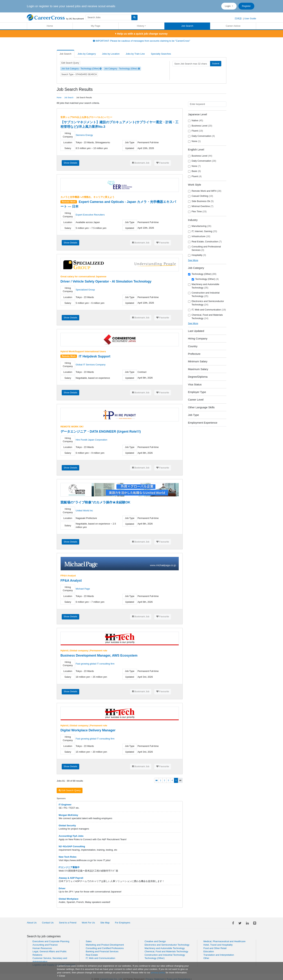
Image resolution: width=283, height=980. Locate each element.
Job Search (187, 26)
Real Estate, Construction (205, 242)
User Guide (250, 18)
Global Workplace (69, 899)
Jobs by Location (111, 54)
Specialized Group (85, 290)
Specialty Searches (161, 54)
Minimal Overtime (201, 206)
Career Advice (233, 26)
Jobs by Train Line (135, 54)
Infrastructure (199, 236)
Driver (62, 888)
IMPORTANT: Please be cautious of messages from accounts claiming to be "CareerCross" (142, 41)
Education (209, 951)
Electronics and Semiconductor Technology (206, 303)
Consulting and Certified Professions (105, 948)
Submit (216, 64)
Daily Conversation (202, 136)
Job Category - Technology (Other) (122, 69)
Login (228, 6)
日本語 (238, 18)
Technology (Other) (202, 274)
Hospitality (197, 255)
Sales (89, 941)
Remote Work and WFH (205, 191)
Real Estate (92, 955)
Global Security (67, 825)
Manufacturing (200, 226)
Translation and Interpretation (219, 955)
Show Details (70, 163)
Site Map (105, 923)
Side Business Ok (201, 201)
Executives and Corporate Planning (51, 941)
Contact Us (48, 923)
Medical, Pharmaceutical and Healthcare (224, 941)
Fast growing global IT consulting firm (95, 664)
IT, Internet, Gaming (203, 231)
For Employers (123, 923)
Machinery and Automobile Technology (204, 286)
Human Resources (42, 948)
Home (50, 26)
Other (206, 958)
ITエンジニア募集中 (69, 867)
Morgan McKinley (68, 815)
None (194, 141)
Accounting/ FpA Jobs (71, 836)
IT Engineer (65, 805)
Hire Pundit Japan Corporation (91, 440)
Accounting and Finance (45, 945)
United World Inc (84, 511)
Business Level (200, 126)
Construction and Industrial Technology (204, 294)
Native (196, 121)
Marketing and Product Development (105, 945)
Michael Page (83, 589)
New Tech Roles (68, 857)
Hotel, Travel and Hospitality (218, 945)
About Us (32, 923)
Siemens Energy (84, 135)
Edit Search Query (70, 63)
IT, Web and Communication (207, 310)
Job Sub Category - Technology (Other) (81, 69)
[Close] (61, 976)
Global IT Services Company (91, 365)
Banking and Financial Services (102, 951)
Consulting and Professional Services (204, 248)
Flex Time (197, 212)
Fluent (196, 131)
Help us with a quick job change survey (141, 34)
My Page (96, 26)
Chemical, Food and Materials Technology (205, 317)
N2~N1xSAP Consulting (72, 846)
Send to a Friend (68, 923)
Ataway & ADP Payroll (71, 878)
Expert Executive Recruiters (90, 215)
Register (246, 6)
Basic (194, 171)
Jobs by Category (87, 54)
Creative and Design (155, 941)
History (141, 26)
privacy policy (158, 973)
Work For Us (88, 923)
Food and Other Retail (215, 948)
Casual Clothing (201, 196)
